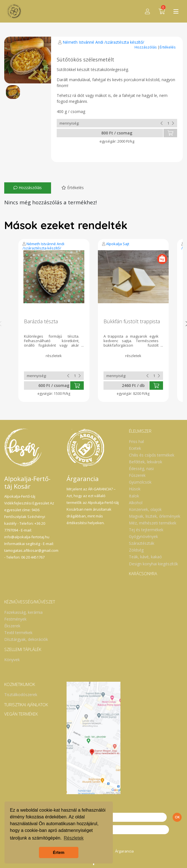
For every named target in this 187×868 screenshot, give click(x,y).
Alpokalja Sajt (118, 244)
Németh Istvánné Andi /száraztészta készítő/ (103, 42)
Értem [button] (59, 852)
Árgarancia (124, 851)
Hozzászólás (146, 47)
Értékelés (168, 47)
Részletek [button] (74, 838)
